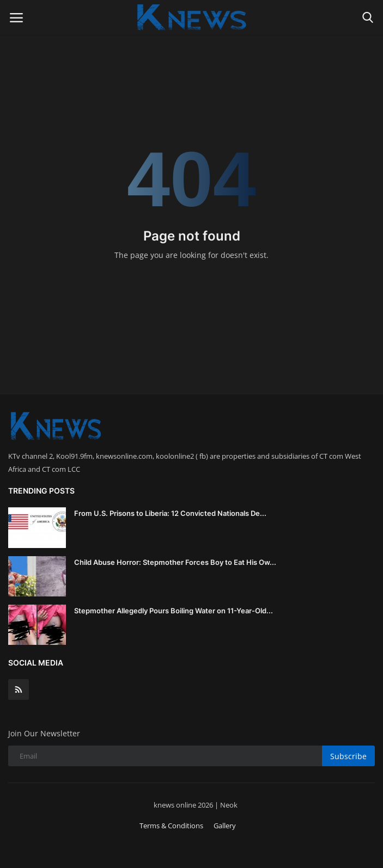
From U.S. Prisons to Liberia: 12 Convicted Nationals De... (170, 513)
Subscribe (348, 756)
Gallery (225, 826)
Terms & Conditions (171, 826)
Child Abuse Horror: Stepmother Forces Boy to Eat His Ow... (175, 562)
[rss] (19, 690)
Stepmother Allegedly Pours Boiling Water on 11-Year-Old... (174, 611)
